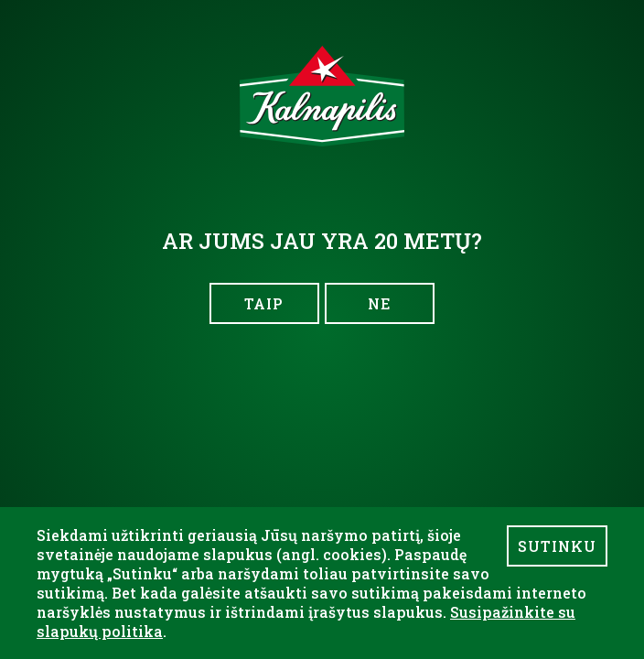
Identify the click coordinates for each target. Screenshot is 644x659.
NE (380, 303)
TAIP (264, 303)
